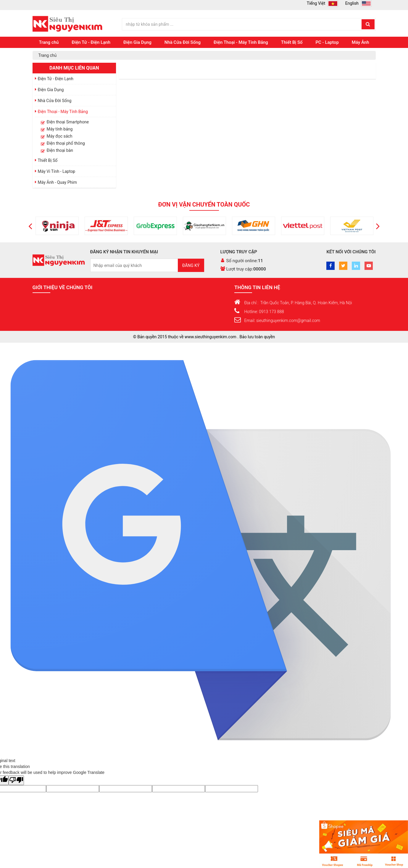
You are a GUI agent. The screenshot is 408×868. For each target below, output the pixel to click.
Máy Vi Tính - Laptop (57, 171)
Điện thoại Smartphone (68, 122)
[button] (30, 226)
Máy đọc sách (60, 136)
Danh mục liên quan (74, 68)
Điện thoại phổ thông (66, 143)
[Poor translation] (16, 780)
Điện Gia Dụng (137, 42)
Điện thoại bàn (60, 150)
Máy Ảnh (361, 42)
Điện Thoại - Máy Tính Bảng (241, 42)
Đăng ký (191, 265)
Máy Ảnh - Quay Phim (57, 182)
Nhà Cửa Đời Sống (183, 42)
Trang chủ (49, 42)
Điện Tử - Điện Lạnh (91, 42)
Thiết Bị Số (292, 42)
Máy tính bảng (60, 129)
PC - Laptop (327, 42)
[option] (42, 226)
